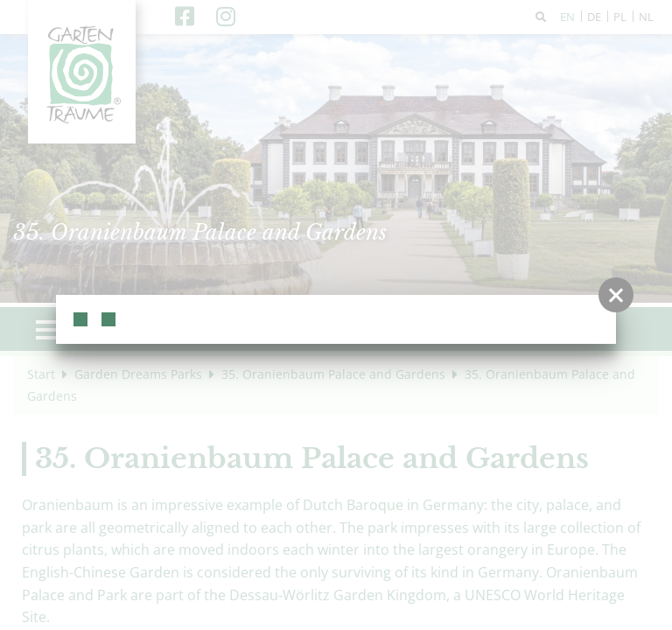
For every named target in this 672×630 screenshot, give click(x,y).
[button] (616, 295)
